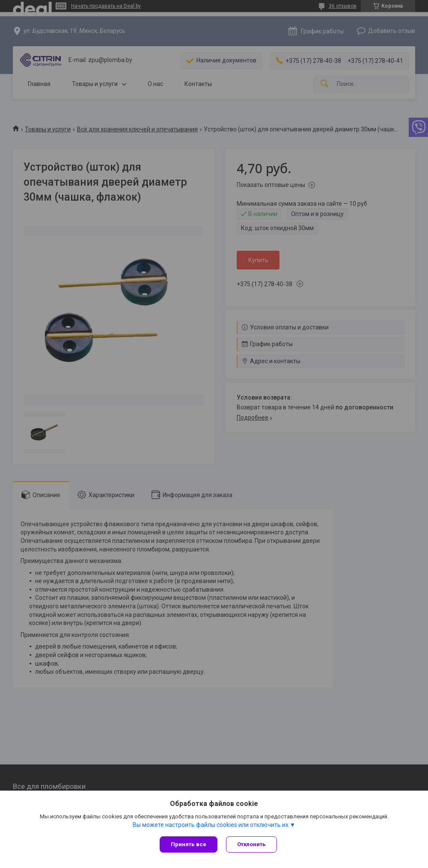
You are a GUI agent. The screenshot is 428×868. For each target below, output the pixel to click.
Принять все (189, 844)
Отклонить (251, 844)
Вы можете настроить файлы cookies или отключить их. (211, 825)
